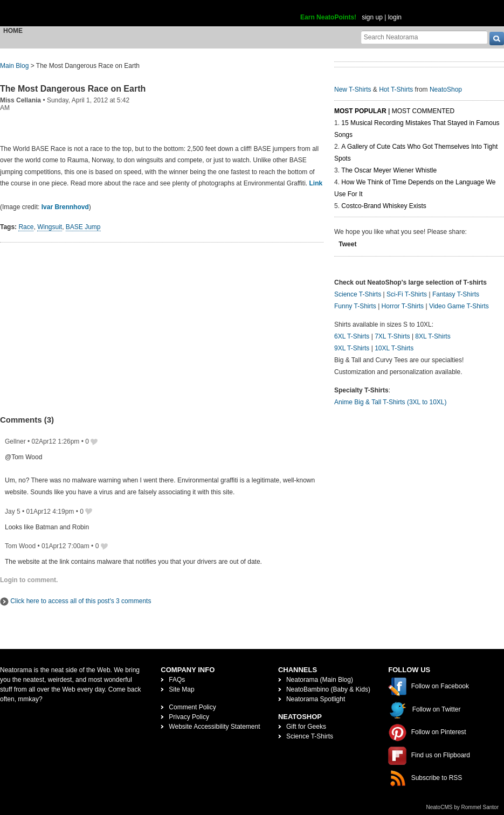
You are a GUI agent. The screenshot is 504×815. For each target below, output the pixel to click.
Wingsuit (50, 227)
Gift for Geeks (306, 727)
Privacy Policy (189, 717)
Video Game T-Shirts (459, 306)
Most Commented (423, 111)
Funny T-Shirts (355, 306)
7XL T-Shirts (392, 336)
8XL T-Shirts (433, 336)
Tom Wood (20, 546)
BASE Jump (83, 227)
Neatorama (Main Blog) (320, 680)
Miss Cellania (20, 100)
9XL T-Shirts (352, 348)
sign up (372, 17)
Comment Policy (192, 707)
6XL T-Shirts (352, 336)
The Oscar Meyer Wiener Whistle (389, 170)
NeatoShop (446, 89)
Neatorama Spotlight (316, 699)
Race (26, 227)
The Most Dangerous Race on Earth (73, 89)
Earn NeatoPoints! (328, 17)
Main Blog (14, 66)
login (395, 17)
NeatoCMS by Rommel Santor (463, 807)
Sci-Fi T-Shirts (407, 294)
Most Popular (360, 111)
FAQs (177, 680)
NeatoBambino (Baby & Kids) (328, 689)
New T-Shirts (353, 89)
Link (316, 183)
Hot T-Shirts (396, 89)
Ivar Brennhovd (65, 207)
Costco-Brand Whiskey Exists (384, 206)
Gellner (15, 441)
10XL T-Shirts (394, 348)
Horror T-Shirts (403, 306)
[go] (497, 39)
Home (13, 31)
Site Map (181, 689)
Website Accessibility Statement (214, 727)
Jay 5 (13, 512)
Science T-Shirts (358, 294)
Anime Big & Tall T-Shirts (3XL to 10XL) (391, 402)
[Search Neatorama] (424, 37)
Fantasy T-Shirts (456, 294)
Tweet (347, 244)
